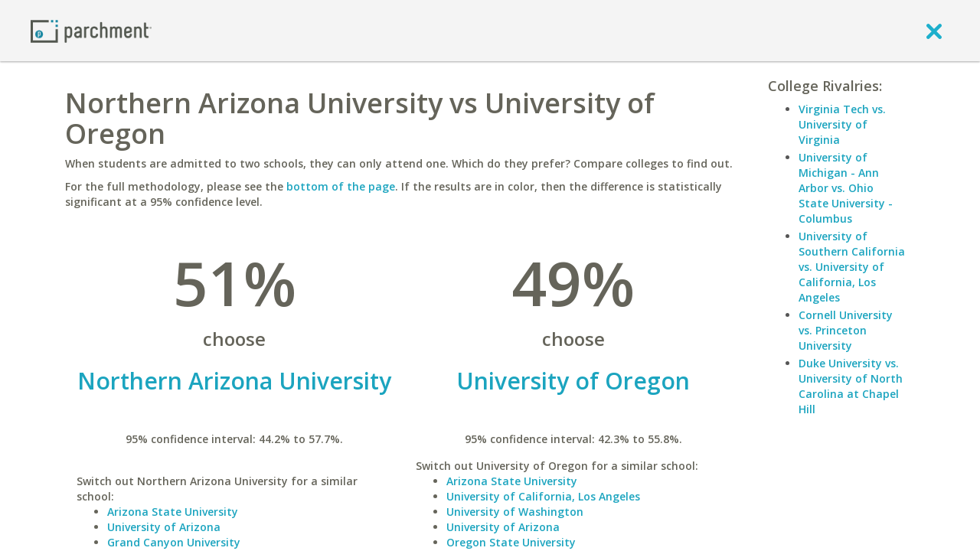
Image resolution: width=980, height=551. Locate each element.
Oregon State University (511, 542)
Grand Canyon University (174, 542)
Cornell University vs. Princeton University (846, 330)
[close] (934, 31)
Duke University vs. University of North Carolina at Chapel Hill (851, 386)
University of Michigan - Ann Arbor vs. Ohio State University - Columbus (846, 188)
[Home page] (91, 30)
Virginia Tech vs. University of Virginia (842, 124)
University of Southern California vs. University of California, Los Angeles (852, 267)
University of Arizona (164, 527)
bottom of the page (341, 186)
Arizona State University (173, 512)
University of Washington (515, 512)
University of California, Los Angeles (543, 496)
